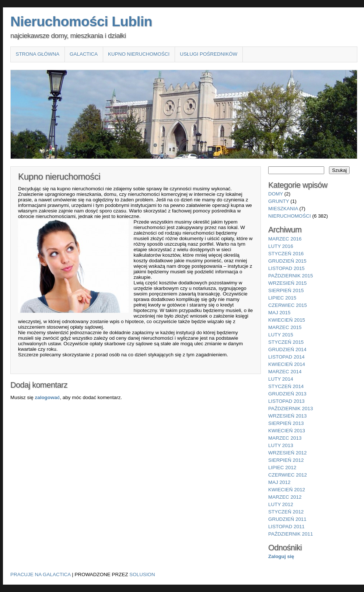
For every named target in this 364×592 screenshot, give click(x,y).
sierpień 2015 (286, 290)
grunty (279, 201)
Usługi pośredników (209, 54)
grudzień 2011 (287, 519)
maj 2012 (279, 482)
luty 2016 (281, 246)
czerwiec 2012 (288, 475)
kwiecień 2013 (287, 431)
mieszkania (283, 209)
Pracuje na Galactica (41, 574)
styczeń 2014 (286, 386)
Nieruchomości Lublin (81, 21)
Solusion (142, 574)
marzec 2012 (285, 497)
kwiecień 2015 (287, 320)
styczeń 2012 (286, 512)
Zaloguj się (281, 556)
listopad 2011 (286, 527)
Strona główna (37, 54)
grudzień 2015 (287, 261)
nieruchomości (290, 216)
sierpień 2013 (286, 423)
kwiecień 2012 (287, 490)
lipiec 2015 (282, 298)
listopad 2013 (286, 401)
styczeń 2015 (286, 342)
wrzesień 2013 (288, 416)
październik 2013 (290, 408)
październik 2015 (290, 276)
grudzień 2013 (287, 394)
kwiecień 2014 (287, 364)
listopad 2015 (286, 268)
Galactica (84, 54)
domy (276, 194)
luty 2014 (281, 379)
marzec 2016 (285, 239)
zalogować (47, 397)
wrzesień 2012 (288, 453)
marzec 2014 (285, 372)
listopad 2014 (286, 357)
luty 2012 (281, 504)
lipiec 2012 (282, 468)
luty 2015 (281, 335)
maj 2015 (279, 313)
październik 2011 (290, 534)
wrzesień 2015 (288, 283)
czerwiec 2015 (288, 305)
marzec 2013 (285, 438)
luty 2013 (281, 445)
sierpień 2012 (286, 460)
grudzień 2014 (287, 349)
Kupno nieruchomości (139, 54)
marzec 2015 (285, 327)
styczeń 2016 (286, 254)
